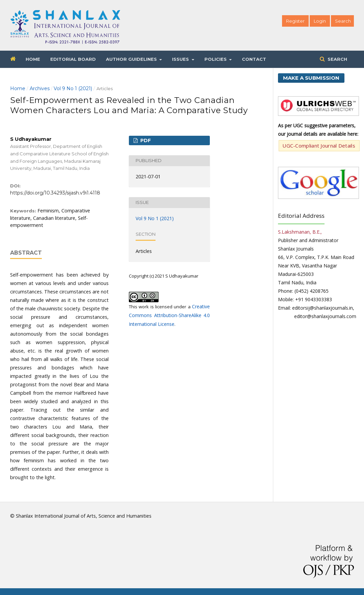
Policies (216, 59)
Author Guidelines (132, 59)
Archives (40, 88)
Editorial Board (73, 59)
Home (33, 59)
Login (320, 21)
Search (337, 59)
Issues (181, 59)
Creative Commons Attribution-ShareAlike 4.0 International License (169, 315)
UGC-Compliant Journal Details (319, 146)
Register (295, 21)
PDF (145, 140)
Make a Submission (311, 78)
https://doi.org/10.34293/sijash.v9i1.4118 (55, 193)
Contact (254, 59)
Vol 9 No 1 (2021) (73, 88)
